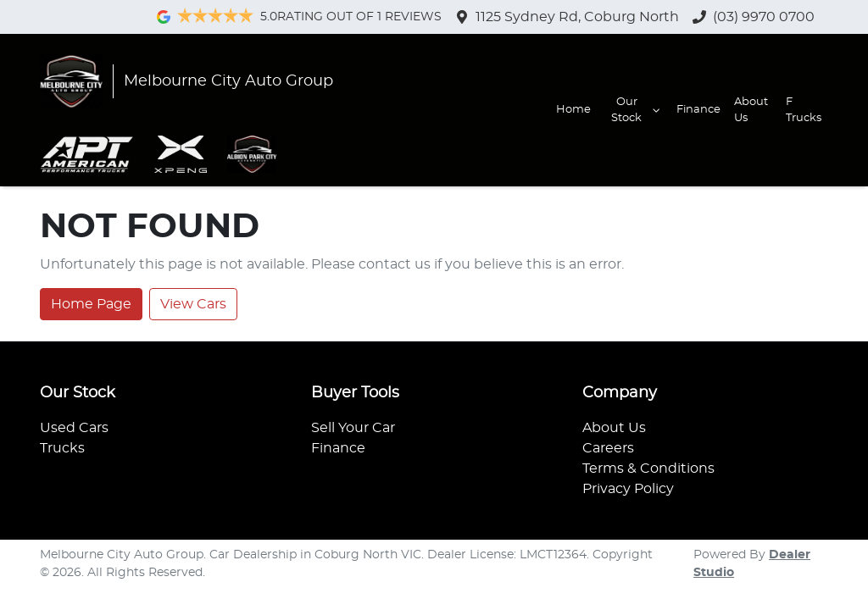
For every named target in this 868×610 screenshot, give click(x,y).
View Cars (193, 304)
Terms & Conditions (648, 469)
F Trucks (804, 110)
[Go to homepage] (186, 81)
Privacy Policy (628, 489)
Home (573, 110)
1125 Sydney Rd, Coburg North (577, 17)
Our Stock (637, 110)
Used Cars (74, 428)
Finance (698, 110)
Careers (608, 448)
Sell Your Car (353, 428)
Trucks (62, 448)
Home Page (91, 304)
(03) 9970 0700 (764, 17)
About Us (751, 110)
